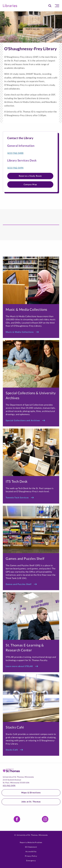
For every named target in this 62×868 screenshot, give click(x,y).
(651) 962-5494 (15, 168)
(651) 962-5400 (15, 153)
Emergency (31, 861)
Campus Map (30, 184)
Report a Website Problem (31, 842)
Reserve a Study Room (30, 176)
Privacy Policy (31, 856)
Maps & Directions (31, 793)
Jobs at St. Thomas (31, 802)
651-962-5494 (9, 785)
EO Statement (31, 847)
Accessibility (31, 851)
